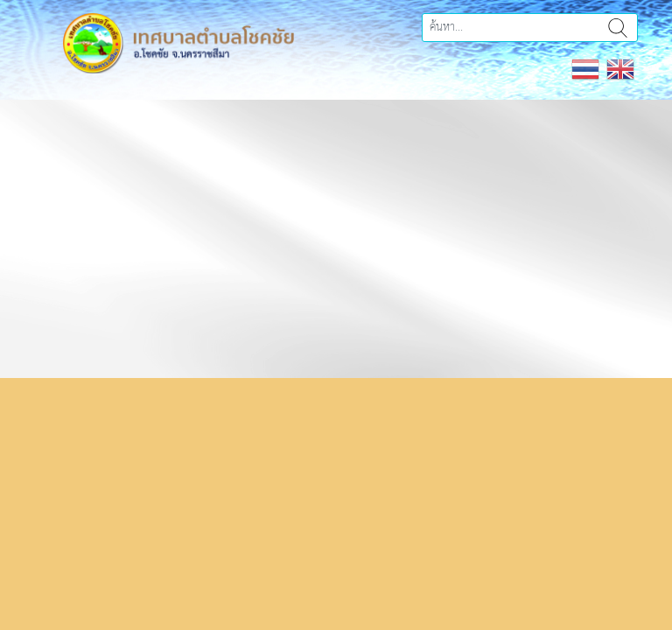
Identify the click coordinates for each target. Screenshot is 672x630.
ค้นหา (618, 28)
